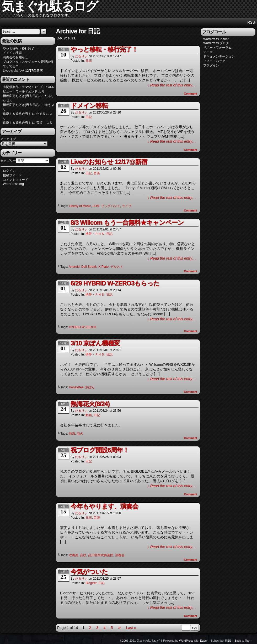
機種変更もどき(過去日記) (21, 96)
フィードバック (214, 61)
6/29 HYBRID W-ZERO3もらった (115, 283)
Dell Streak (89, 267)
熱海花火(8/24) (90, 404)
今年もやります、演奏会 (104, 506)
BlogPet (91, 583)
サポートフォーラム (217, 48)
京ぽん (90, 387)
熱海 (72, 434)
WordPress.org (13, 184)
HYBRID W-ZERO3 (83, 327)
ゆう (48, 105)
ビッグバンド (111, 206)
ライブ (127, 206)
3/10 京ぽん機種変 (95, 343)
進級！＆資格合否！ (17, 114)
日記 (89, 61)
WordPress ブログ (216, 43)
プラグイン (211, 65)
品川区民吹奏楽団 (101, 555)
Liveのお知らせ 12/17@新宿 (23, 71)
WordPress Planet (216, 39)
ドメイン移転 (12, 53)
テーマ (208, 52)
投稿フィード (12, 175)
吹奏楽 (74, 555)
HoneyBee (76, 387)
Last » (131, 628)
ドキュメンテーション (219, 56)
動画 (89, 415)
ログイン (9, 171)
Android (74, 267)
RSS (251, 22)
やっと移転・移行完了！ (20, 48)
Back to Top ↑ (243, 641)
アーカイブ (8, 139)
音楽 (97, 173)
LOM (96, 206)
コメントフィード (15, 180)
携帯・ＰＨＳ (95, 234)
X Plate (103, 267)
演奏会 (120, 555)
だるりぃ (81, 56)
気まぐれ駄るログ (148, 641)
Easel (204, 641)
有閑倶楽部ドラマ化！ (19, 87)
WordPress (186, 641)
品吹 (83, 555)
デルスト (117, 267)
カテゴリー (8, 161)
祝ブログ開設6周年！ (100, 450)
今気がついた (89, 572)
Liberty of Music (80, 206)
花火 (80, 434)
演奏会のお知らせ (15, 57)
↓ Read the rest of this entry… (172, 85)
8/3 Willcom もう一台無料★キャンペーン (127, 222)
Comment (191, 94)
